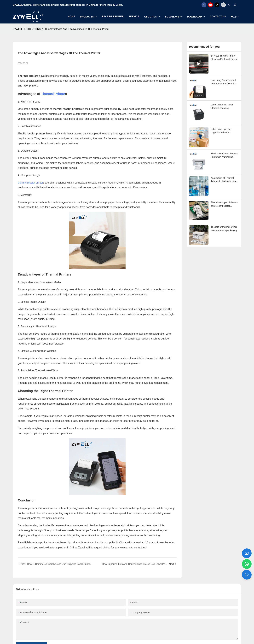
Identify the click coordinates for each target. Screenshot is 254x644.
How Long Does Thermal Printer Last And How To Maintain (223, 82)
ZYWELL (18, 29)
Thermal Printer (53, 94)
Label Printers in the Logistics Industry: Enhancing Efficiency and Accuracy (223, 131)
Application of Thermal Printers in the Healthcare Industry (224, 180)
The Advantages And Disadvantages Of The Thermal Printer (77, 29)
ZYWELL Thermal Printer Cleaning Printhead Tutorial (225, 57)
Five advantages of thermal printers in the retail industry (225, 204)
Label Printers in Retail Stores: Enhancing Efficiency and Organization (225, 107)
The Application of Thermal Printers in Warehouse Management (225, 155)
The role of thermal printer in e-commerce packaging (224, 229)
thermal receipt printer (30, 183)
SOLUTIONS (34, 29)
